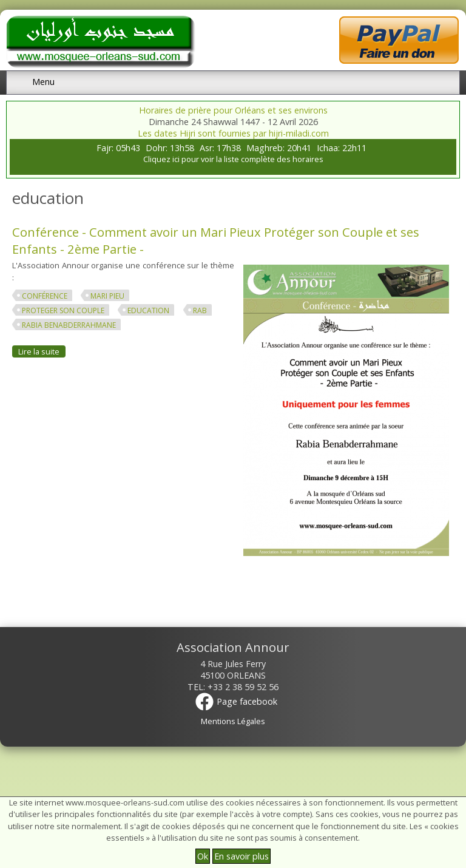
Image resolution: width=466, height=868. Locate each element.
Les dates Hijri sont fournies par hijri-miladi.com (233, 133)
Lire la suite (42, 351)
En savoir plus (241, 856)
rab (200, 310)
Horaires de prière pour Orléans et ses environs (233, 110)
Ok (203, 856)
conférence (45, 296)
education (148, 310)
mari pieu (107, 296)
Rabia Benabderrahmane (69, 325)
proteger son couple (63, 310)
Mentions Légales (233, 721)
